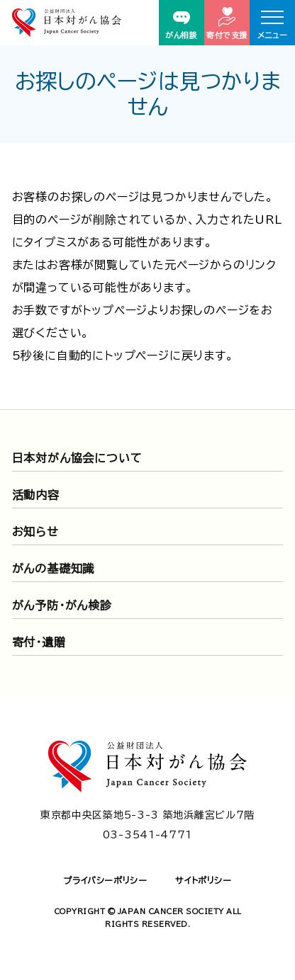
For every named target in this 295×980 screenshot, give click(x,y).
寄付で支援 (227, 23)
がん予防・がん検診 (62, 605)
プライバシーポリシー (105, 880)
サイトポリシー (203, 880)
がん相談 (181, 25)
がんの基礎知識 (54, 569)
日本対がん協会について (77, 458)
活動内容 (36, 495)
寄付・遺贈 (39, 642)
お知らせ (35, 532)
